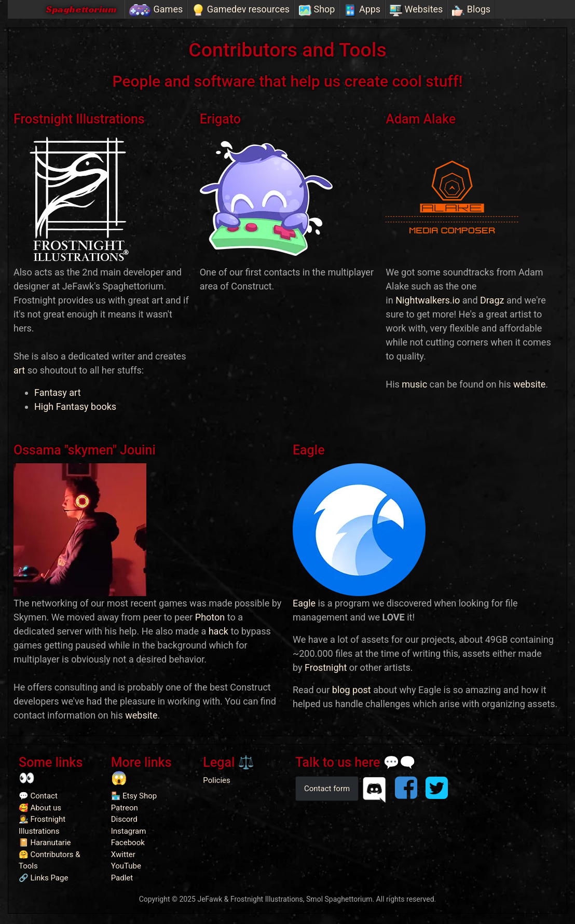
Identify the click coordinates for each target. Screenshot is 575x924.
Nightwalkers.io (428, 300)
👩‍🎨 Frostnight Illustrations (42, 825)
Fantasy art (58, 392)
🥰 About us (40, 808)
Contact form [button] (327, 789)
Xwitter (123, 854)
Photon (210, 617)
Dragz (492, 300)
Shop (317, 10)
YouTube (126, 866)
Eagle (304, 603)
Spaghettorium (81, 9)
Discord (124, 819)
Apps (362, 10)
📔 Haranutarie (45, 843)
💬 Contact (38, 796)
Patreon (125, 808)
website (529, 384)
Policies (216, 780)
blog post (352, 690)
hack (218, 631)
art (19, 370)
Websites (416, 10)
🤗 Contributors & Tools (50, 860)
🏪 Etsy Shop (134, 796)
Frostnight (326, 667)
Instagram (129, 831)
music (414, 384)
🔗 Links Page (43, 878)
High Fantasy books (75, 406)
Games (156, 10)
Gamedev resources (241, 10)
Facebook (128, 843)
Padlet (122, 878)
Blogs (471, 10)
